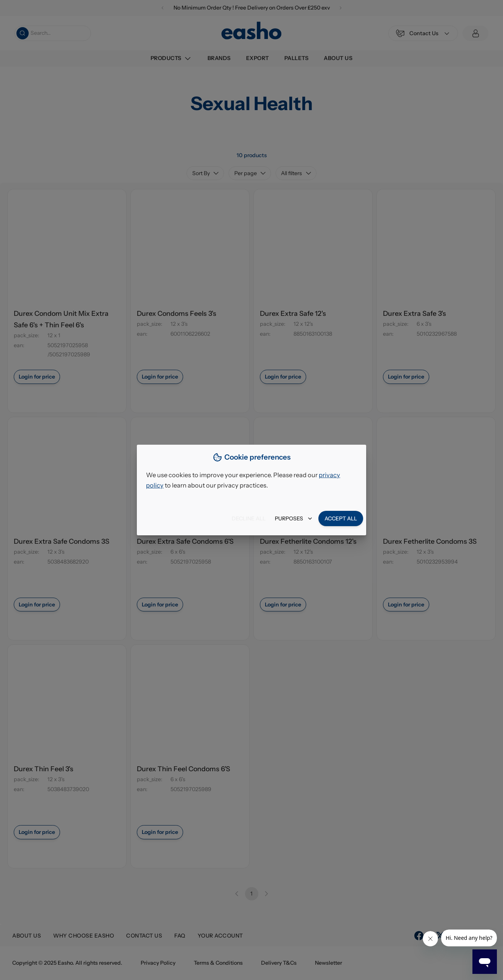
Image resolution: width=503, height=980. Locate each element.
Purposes (294, 519)
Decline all (249, 519)
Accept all (341, 519)
